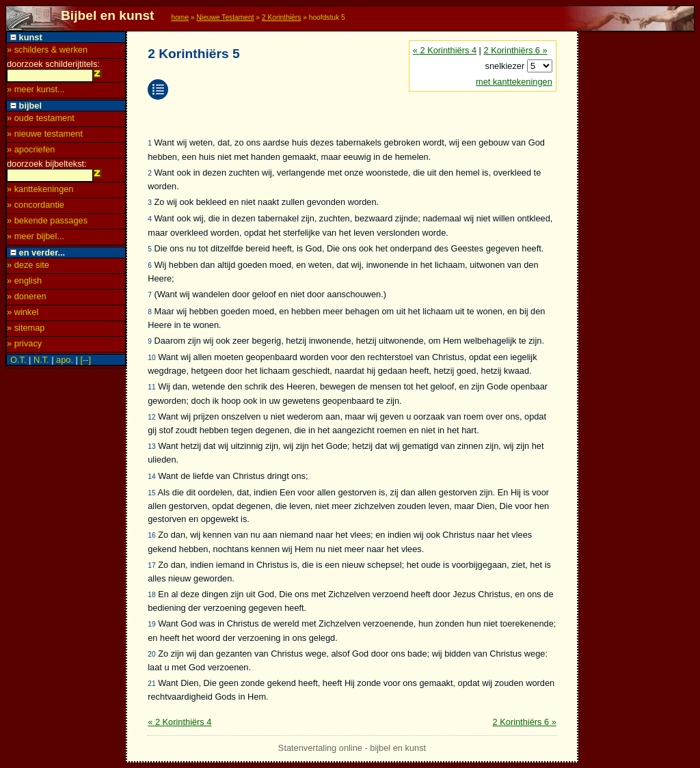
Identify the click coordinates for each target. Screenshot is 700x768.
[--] (85, 364)
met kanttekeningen (514, 82)
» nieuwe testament (45, 136)
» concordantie (36, 209)
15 (151, 493)
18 (151, 595)
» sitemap (26, 332)
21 (151, 684)
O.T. (18, 364)
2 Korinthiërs (281, 17)
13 (151, 447)
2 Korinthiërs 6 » (515, 50)
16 (151, 535)
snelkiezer (506, 66)
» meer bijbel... (36, 240)
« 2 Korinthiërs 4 (445, 50)
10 (151, 358)
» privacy (24, 347)
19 (151, 624)
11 (151, 387)
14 (151, 477)
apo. (65, 364)
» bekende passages (47, 224)
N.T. (41, 364)
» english (24, 285)
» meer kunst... (36, 91)
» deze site (28, 269)
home (180, 17)
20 (151, 654)
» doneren (27, 300)
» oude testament (41, 120)
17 (151, 565)
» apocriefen (31, 151)
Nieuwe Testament (225, 17)
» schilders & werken (47, 50)
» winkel (23, 316)
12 (151, 417)
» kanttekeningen (40, 193)
